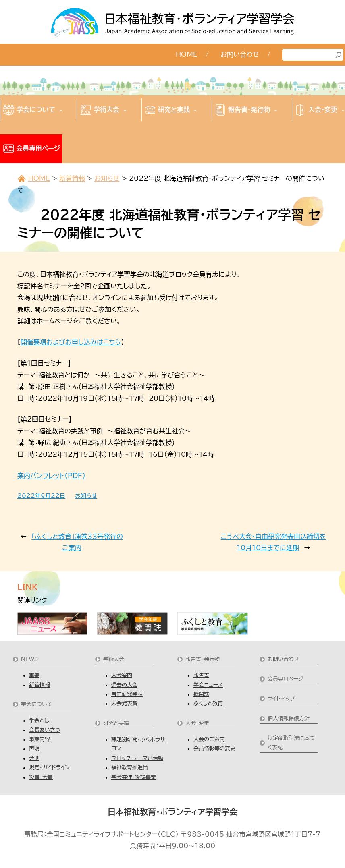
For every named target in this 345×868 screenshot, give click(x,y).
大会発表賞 (124, 703)
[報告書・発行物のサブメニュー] (276, 110)
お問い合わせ (283, 659)
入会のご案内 (209, 739)
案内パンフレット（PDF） (51, 476)
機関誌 (201, 694)
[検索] (339, 55)
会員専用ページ (285, 679)
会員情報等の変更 (214, 749)
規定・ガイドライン (49, 768)
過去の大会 (124, 685)
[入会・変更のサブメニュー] (343, 110)
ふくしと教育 (208, 703)
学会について (37, 704)
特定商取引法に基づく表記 (291, 743)
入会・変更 (197, 723)
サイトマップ (281, 699)
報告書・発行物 (203, 659)
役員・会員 (41, 777)
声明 (34, 749)
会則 (34, 758)
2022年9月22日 (41, 496)
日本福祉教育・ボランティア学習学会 (172, 812)
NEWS (29, 659)
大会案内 (122, 675)
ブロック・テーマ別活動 (137, 758)
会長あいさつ (45, 730)
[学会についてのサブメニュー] (61, 110)
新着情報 (72, 178)
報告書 (201, 675)
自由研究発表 (127, 694)
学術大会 (114, 659)
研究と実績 (116, 723)
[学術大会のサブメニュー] (125, 110)
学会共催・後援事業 (134, 777)
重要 (34, 675)
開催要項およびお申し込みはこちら (71, 342)
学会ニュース (208, 685)
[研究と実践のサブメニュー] (195, 110)
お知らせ (107, 178)
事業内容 (39, 739)
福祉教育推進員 (130, 768)
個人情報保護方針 (289, 718)
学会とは (39, 720)
